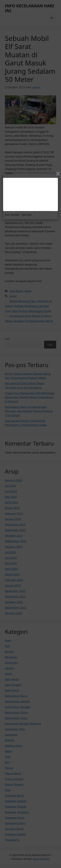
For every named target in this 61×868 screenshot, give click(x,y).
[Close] (30, 434)
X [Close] (58, 174)
